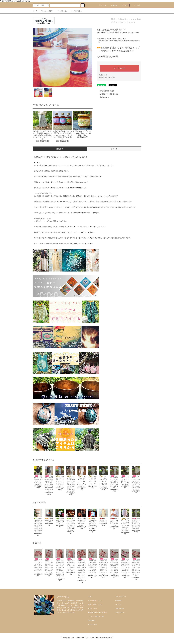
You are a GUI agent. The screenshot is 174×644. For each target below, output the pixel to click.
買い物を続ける (103, 97)
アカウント (101, 5)
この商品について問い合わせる (108, 94)
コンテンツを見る (75, 11)
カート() (136, 5)
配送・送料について (95, 604)
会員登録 (113, 5)
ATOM (95, 624)
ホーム (35, 11)
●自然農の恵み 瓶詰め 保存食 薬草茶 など (114, 29)
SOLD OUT (119, 68)
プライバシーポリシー (96, 616)
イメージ (114, 149)
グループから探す (61, 11)
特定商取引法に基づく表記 (107, 77)
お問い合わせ (120, 612)
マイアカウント (121, 596)
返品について (103, 75)
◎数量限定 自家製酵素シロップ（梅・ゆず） (110, 31)
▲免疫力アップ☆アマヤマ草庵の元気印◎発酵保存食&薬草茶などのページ (121, 32)
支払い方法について (95, 600)
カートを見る (120, 608)
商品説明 (60, 149)
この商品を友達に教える (106, 91)
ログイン (124, 5)
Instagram (92, 620)
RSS (90, 624)
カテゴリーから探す (46, 11)
